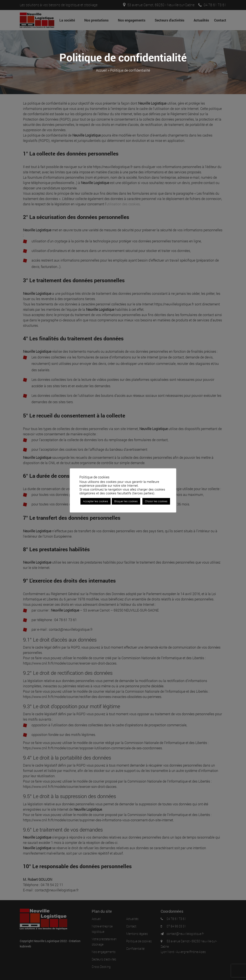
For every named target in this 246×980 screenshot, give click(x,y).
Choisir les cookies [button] (156, 501)
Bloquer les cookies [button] (126, 501)
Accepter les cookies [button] (96, 501)
